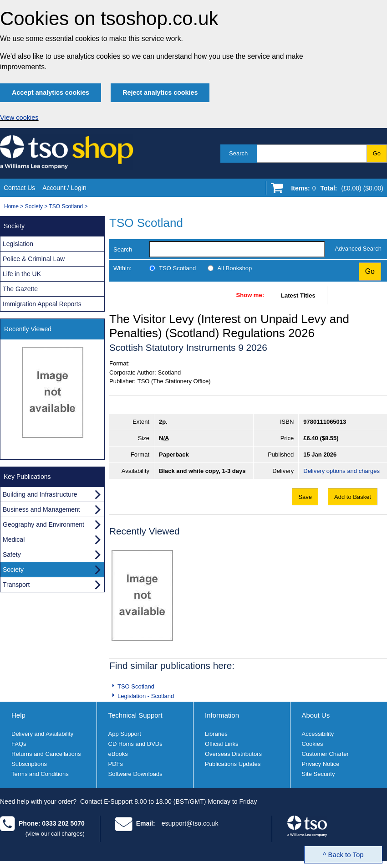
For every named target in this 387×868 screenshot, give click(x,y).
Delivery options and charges (341, 471)
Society (34, 206)
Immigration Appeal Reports (42, 304)
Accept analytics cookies (51, 92)
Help (18, 715)
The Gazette (20, 289)
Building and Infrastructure (40, 494)
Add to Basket (353, 497)
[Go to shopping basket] (335, 190)
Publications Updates (233, 764)
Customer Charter (325, 754)
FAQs (19, 744)
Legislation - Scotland (146, 696)
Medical (14, 539)
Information (222, 715)
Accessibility (318, 734)
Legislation (18, 244)
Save (305, 497)
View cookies (19, 118)
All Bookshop (234, 268)
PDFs (116, 764)
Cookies (313, 744)
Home (11, 206)
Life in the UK (22, 274)
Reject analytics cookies (160, 92)
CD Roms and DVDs (135, 744)
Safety (12, 555)
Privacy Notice (321, 764)
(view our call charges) (55, 834)
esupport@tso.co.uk (190, 823)
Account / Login (64, 188)
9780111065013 (325, 422)
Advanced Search (358, 249)
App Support (125, 734)
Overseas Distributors (233, 754)
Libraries (216, 734)
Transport (16, 585)
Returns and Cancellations (46, 754)
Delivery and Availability (42, 734)
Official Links (222, 744)
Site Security (318, 774)
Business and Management (41, 509)
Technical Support (135, 715)
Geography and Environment (43, 524)
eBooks (118, 754)
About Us (316, 715)
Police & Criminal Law (34, 259)
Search (238, 153)
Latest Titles (298, 295)
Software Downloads (135, 774)
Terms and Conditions (40, 774)
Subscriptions (29, 764)
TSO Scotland (66, 206)
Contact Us (19, 188)
